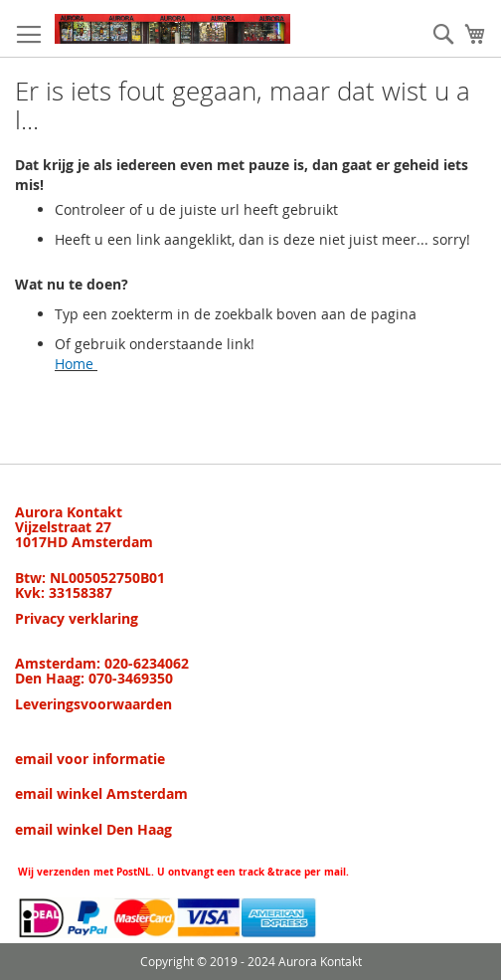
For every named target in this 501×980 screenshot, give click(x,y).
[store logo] (172, 29)
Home (74, 364)
